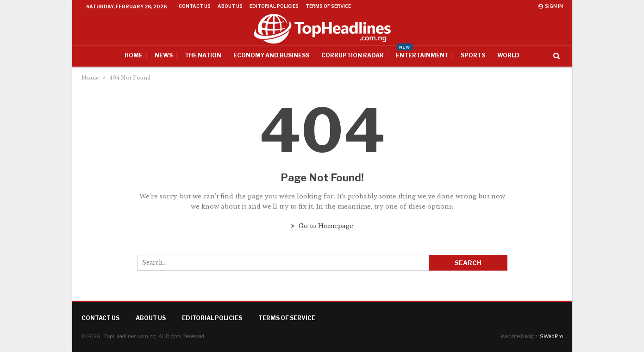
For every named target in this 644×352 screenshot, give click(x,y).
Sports (473, 55)
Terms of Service (328, 6)
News (164, 55)
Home (134, 55)
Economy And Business (271, 55)
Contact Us (195, 6)
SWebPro (551, 336)
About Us (230, 6)
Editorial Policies (274, 6)
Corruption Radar (353, 55)
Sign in (551, 6)
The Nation (203, 55)
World (508, 55)
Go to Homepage (322, 226)
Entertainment (422, 52)
